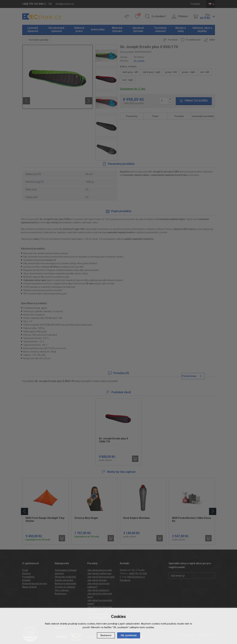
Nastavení (106, 635)
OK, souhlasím (129, 635)
